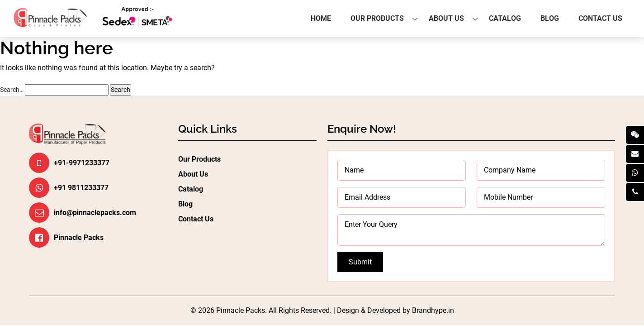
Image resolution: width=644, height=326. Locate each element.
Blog (550, 18)
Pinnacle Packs (79, 237)
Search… (12, 90)
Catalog (505, 18)
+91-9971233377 (82, 163)
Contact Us (600, 18)
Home (321, 18)
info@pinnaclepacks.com (95, 213)
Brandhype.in (433, 310)
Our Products (377, 18)
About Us (446, 18)
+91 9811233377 (81, 188)
